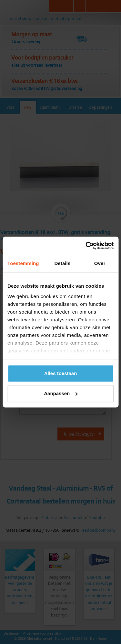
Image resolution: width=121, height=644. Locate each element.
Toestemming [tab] (23, 263)
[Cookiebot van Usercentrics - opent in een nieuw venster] (86, 246)
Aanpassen (61, 393)
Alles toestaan (61, 373)
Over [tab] (100, 263)
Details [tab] (62, 263)
